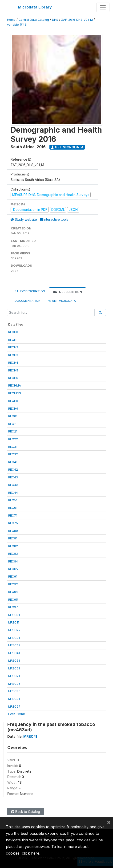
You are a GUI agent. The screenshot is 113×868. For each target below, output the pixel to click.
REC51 (13, 500)
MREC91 (14, 699)
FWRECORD (17, 714)
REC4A (13, 485)
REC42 (13, 469)
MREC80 (14, 691)
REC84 (13, 561)
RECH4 (13, 363)
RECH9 (13, 408)
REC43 (13, 477)
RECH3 (13, 355)
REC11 (12, 424)
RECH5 (13, 370)
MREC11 (14, 622)
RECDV (13, 569)
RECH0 (13, 332)
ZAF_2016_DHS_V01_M (77, 20)
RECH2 (13, 347)
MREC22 (14, 630)
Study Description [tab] (30, 291)
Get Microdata (67, 147)
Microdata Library (35, 7)
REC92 (13, 584)
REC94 (13, 592)
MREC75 (14, 684)
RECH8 (13, 401)
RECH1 (13, 340)
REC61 (13, 508)
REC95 (13, 599)
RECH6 (13, 378)
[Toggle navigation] (103, 7)
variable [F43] (17, 25)
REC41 (13, 462)
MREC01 (14, 615)
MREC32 (14, 645)
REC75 (13, 523)
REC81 (13, 538)
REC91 (13, 576)
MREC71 (14, 676)
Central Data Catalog (34, 20)
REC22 (13, 439)
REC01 (13, 416)
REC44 (13, 493)
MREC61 (14, 668)
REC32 (13, 454)
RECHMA (15, 385)
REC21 (13, 431)
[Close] (109, 822)
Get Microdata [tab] (62, 300)
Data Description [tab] (67, 292)
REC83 (13, 554)
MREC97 (14, 706)
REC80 (13, 531)
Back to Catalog (26, 812)
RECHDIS (15, 393)
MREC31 (14, 638)
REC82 (13, 546)
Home (11, 20)
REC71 (13, 515)
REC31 (13, 447)
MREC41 (14, 653)
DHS (55, 20)
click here (31, 853)
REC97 (13, 607)
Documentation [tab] (28, 301)
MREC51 (14, 660)
